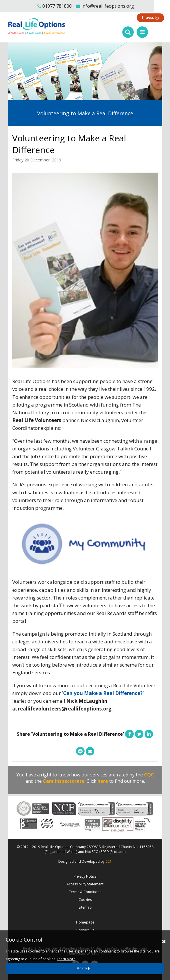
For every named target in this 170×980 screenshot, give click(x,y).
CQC (149, 775)
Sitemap (85, 907)
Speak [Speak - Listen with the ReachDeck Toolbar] (150, 18)
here (103, 781)
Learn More (66, 959)
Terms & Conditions (85, 892)
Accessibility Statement (85, 884)
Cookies (85, 900)
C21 (109, 861)
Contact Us (85, 930)
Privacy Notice (85, 876)
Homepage (85, 922)
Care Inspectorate (64, 781)
